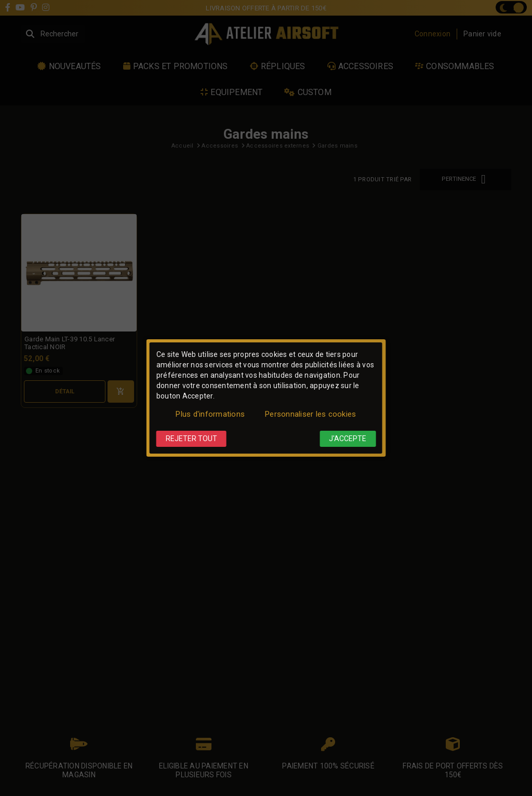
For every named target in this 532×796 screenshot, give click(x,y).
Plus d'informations (210, 414)
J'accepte (348, 439)
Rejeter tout (191, 439)
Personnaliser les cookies (310, 414)
